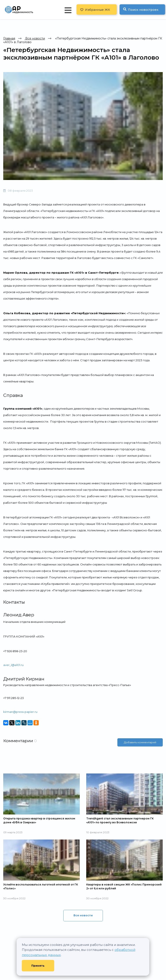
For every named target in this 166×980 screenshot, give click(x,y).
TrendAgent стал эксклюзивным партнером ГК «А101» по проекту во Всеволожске (120, 820)
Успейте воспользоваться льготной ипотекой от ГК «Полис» (41, 886)
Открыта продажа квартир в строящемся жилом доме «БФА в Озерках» (39, 820)
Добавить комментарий (140, 742)
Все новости (35, 38)
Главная (9, 38)
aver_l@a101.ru (13, 665)
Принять (38, 966)
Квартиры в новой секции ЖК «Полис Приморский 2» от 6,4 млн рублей (124, 886)
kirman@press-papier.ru (20, 712)
